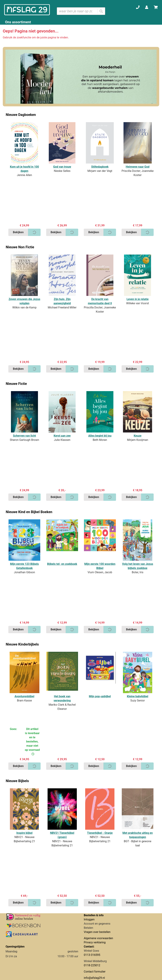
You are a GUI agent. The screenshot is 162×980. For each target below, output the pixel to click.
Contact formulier (95, 972)
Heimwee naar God (138, 167)
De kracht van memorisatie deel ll (100, 301)
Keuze (138, 436)
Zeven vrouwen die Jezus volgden (24, 301)
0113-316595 (92, 955)
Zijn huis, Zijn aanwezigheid (62, 301)
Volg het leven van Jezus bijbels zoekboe (138, 566)
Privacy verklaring (95, 942)
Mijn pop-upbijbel (100, 696)
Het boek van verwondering (62, 698)
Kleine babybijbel (138, 696)
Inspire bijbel (24, 833)
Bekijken (18, 232)
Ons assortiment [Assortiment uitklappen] (18, 22)
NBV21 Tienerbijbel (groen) (62, 835)
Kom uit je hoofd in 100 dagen (24, 169)
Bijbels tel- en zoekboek (62, 564)
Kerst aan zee (62, 436)
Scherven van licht (24, 436)
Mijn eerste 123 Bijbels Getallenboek (24, 566)
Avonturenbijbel (24, 696)
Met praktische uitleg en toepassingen (138, 835)
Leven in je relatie (138, 299)
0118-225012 (92, 965)
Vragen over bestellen (97, 932)
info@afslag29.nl (94, 978)
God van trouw (62, 167)
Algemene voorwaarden (98, 938)
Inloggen (89, 919)
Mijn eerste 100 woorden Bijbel (100, 566)
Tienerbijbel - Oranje (100, 833)
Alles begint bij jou (100, 436)
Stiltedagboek (100, 167)
